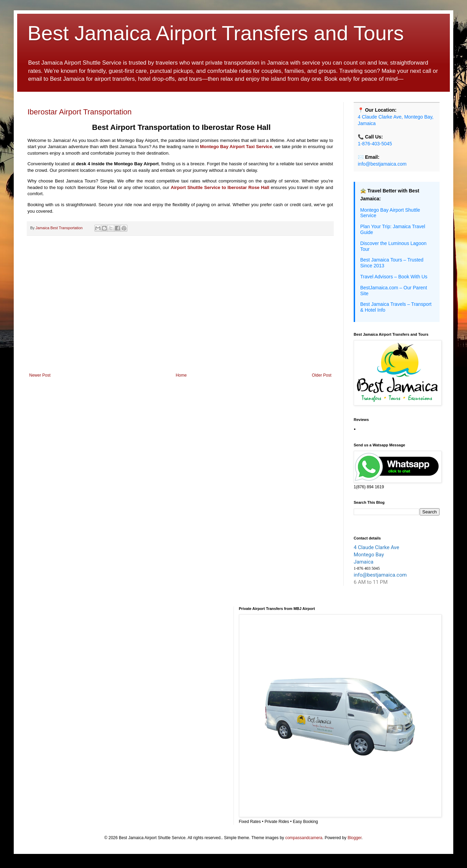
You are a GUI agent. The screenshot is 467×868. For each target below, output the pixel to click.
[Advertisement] (180, 316)
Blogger (355, 838)
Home (181, 375)
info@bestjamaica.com (382, 164)
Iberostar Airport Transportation (79, 112)
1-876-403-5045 (375, 144)
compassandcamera (304, 838)
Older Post (322, 375)
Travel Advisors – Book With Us (394, 277)
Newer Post (40, 375)
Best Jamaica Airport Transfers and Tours (216, 33)
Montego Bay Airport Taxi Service (236, 147)
